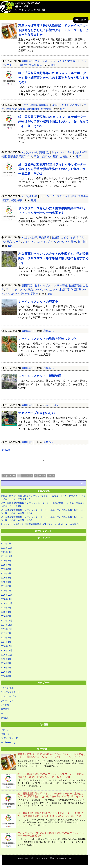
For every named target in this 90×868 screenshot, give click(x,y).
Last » (51, 476)
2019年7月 (6, 565)
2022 (55, 105)
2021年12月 (6, 548)
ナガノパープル (8, 696)
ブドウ (51, 242)
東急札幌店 (35, 65)
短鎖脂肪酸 (19, 109)
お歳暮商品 (75, 285)
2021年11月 (6, 552)
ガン (42, 196)
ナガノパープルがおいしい (37, 413)
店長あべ (48, 331)
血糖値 (64, 157)
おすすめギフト (44, 285)
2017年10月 (6, 629)
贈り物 (82, 242)
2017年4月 (6, 642)
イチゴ (74, 238)
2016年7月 (6, 668)
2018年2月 (6, 616)
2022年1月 (6, 543)
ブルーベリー (7, 701)
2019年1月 (6, 591)
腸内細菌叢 (33, 109)
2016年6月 (6, 672)
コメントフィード (9, 738)
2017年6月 (6, 638)
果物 (8, 109)
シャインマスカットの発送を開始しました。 (49, 339)
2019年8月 (6, 561)
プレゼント (63, 242)
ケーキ (17, 242)
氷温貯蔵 (64, 290)
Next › (42, 476)
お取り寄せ (61, 285)
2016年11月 (6, 650)
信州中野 (82, 152)
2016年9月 (6, 659)
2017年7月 (6, 633)
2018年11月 (6, 599)
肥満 (56, 157)
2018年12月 (6, 595)
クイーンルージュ (45, 61)
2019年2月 (6, 586)
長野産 (34, 294)
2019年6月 (6, 569)
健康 (4, 157)
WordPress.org (8, 742)
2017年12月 (6, 620)
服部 (53, 65)
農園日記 (27, 61)
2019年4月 (6, 578)
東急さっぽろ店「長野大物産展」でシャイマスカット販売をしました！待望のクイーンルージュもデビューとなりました (53, 30)
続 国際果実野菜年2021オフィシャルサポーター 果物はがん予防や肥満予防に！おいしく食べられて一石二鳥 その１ (54, 169)
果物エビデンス (43, 157)
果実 (13, 200)
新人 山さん (51, 405)
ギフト (9, 290)
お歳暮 (56, 238)
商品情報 (44, 238)
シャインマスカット (69, 61)
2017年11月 (6, 625)
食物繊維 (46, 109)
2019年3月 (6, 582)
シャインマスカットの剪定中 (38, 302)
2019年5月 (6, 573)
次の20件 (6, 450)
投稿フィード (7, 734)
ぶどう (65, 238)
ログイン (5, 730)
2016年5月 (6, 676)
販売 (74, 242)
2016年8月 (6, 663)
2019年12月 (6, 556)
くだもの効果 (29, 105)
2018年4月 (6, 612)
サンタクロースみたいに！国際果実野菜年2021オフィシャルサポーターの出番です (40, 524)
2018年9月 (6, 608)
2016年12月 (6, 646)
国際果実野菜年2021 (20, 157)
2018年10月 (6, 603)
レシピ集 (5, 705)
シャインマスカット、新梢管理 (40, 376)
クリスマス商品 (24, 290)
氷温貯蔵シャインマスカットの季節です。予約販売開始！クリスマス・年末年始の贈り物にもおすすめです (53, 258)
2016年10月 (6, 655)
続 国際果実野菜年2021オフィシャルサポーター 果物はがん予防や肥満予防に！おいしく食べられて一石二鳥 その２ (54, 121)
